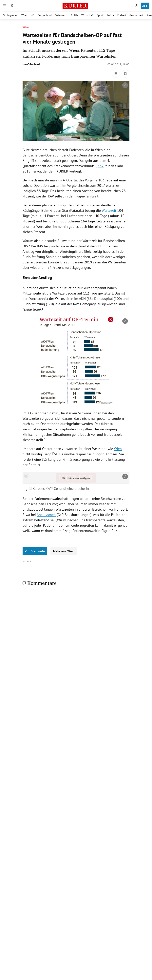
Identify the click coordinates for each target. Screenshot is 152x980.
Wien (24, 15)
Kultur (110, 15)
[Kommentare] (116, 74)
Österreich (61, 15)
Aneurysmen (46, 515)
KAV (101, 166)
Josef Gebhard (31, 64)
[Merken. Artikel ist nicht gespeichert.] (125, 74)
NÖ (33, 15)
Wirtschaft (87, 15)
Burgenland (45, 15)
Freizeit (122, 15)
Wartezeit (109, 210)
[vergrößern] (125, 85)
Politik (74, 15)
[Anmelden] (137, 6)
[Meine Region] (12, 6)
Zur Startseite (35, 551)
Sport (100, 15)
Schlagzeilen (11, 15)
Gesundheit (136, 15)
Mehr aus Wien (64, 551)
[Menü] (5, 6)
